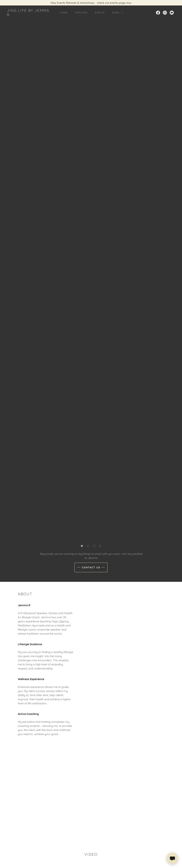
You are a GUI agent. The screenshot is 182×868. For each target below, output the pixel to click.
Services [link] (81, 13)
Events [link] (100, 13)
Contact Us (91, 567)
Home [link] (64, 13)
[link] (29, 15)
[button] (117, 13)
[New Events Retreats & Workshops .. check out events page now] (91, 3)
